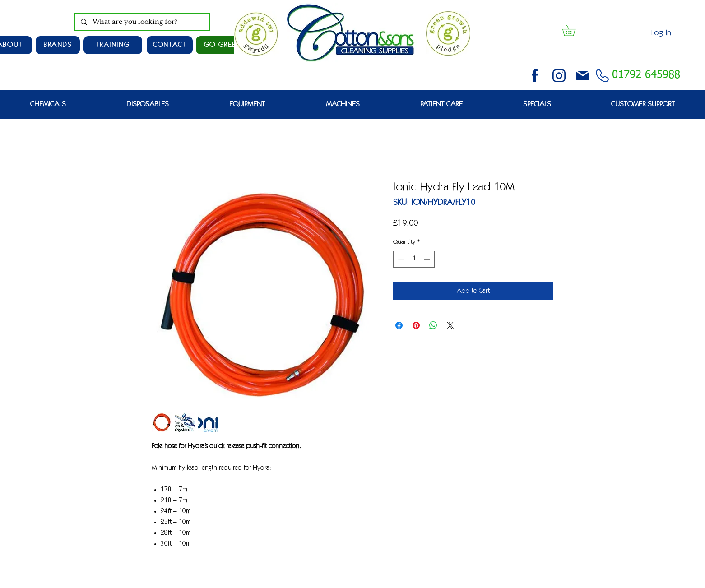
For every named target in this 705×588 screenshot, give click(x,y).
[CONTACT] (170, 45)
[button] (574, 30)
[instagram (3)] (559, 76)
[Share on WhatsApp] (433, 325)
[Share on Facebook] (399, 325)
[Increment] (428, 259)
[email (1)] (583, 76)
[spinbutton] (414, 259)
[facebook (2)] (535, 76)
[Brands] (58, 45)
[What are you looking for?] (141, 22)
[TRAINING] (113, 45)
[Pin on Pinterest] (416, 325)
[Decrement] (400, 259)
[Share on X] (450, 325)
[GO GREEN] (223, 45)
